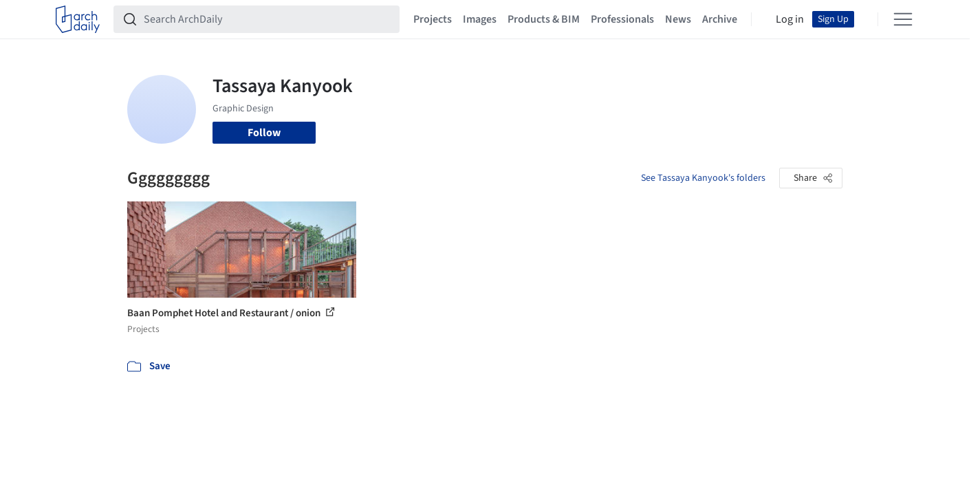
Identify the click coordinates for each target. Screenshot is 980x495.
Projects (433, 19)
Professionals (622, 19)
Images (480, 19)
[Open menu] (903, 19)
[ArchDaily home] (78, 19)
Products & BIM (544, 19)
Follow (264, 133)
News (678, 19)
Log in (790, 19)
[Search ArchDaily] (268, 19)
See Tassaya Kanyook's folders (703, 178)
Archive (720, 19)
